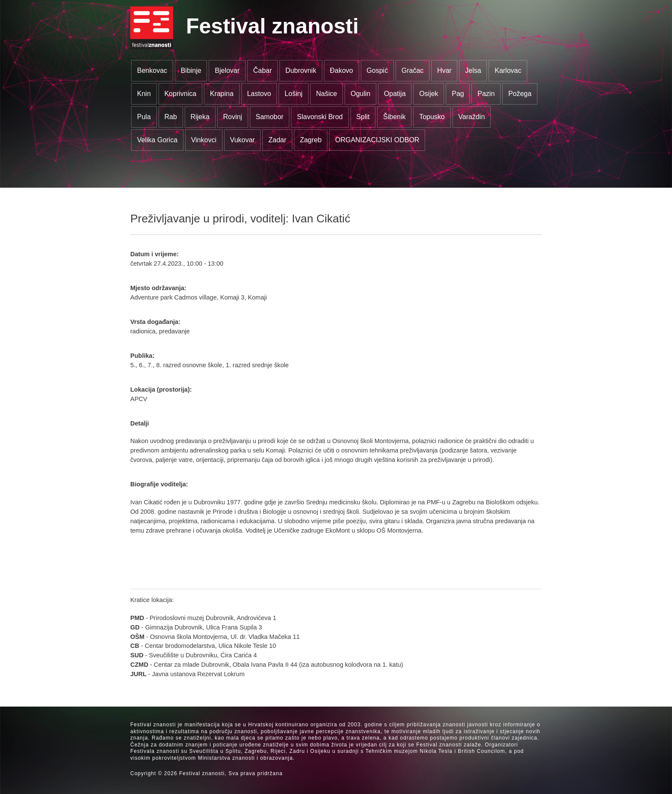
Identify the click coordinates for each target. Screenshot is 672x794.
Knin (144, 94)
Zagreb (311, 140)
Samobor (270, 117)
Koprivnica (180, 94)
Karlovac (508, 70)
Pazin (486, 94)
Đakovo (341, 70)
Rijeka (200, 117)
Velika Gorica (157, 140)
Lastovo (259, 94)
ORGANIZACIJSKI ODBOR (377, 140)
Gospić (377, 70)
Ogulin (360, 94)
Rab (170, 117)
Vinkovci (204, 140)
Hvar (444, 70)
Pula (144, 117)
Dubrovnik (301, 70)
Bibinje (191, 70)
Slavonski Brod (320, 117)
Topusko (432, 117)
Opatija (395, 94)
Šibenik (394, 117)
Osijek (429, 94)
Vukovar (243, 140)
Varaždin (471, 117)
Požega (520, 94)
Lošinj (294, 94)
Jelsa (473, 70)
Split (363, 117)
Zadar (277, 140)
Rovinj (232, 117)
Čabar (263, 70)
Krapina (222, 94)
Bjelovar (227, 70)
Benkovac (152, 70)
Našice (327, 94)
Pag (458, 94)
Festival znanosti (272, 26)
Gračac (413, 70)
